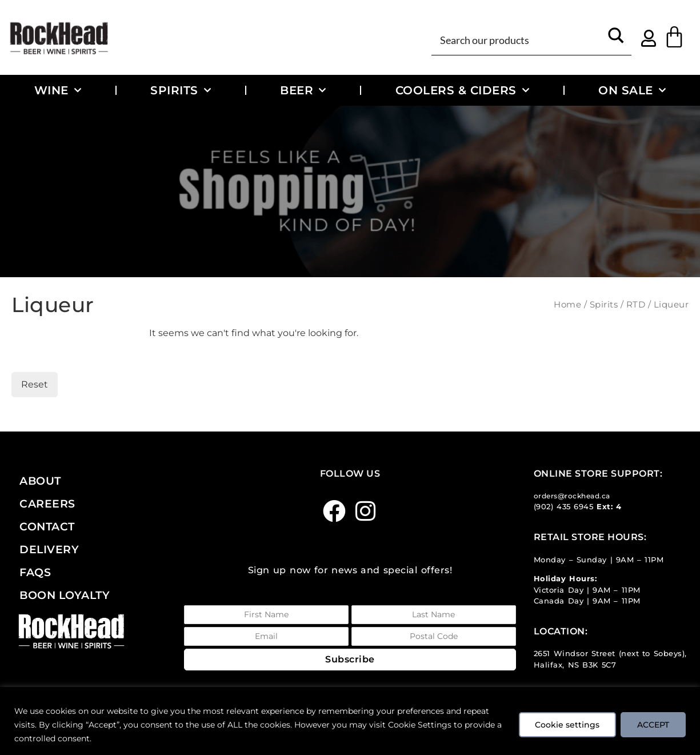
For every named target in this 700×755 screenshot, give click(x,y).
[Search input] (519, 39)
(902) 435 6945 (564, 507)
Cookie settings (567, 725)
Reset (35, 384)
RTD (636, 305)
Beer (303, 90)
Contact (47, 526)
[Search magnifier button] (616, 39)
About (40, 481)
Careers (47, 504)
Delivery (49, 549)
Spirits (181, 90)
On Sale (632, 90)
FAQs (35, 572)
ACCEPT (653, 725)
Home (567, 305)
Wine (58, 90)
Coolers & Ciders (463, 90)
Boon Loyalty (65, 595)
